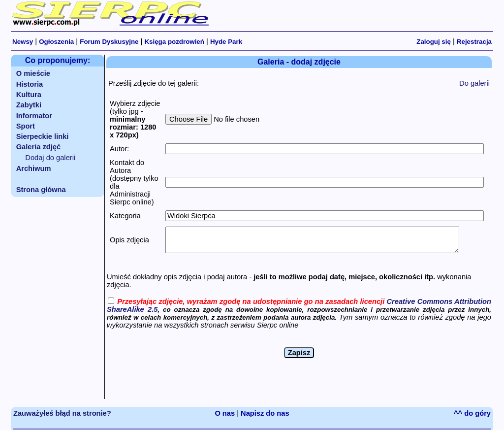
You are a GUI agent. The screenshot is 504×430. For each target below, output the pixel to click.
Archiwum (34, 168)
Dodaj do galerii (50, 158)
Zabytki (29, 105)
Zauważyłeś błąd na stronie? (62, 413)
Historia (30, 84)
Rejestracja (474, 42)
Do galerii (474, 83)
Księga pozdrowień (174, 42)
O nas (225, 413)
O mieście (33, 73)
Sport (26, 126)
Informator (34, 116)
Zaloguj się (434, 42)
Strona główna (41, 190)
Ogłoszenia (56, 42)
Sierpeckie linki (43, 136)
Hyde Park (226, 42)
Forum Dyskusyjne (109, 42)
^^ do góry (472, 413)
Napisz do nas (265, 413)
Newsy (23, 42)
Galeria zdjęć (38, 147)
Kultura (29, 95)
